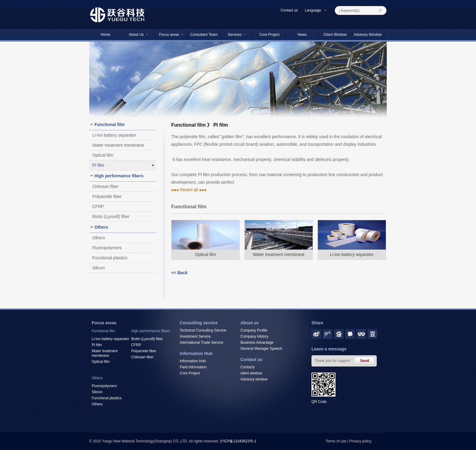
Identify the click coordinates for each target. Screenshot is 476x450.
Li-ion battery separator (114, 135)
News (302, 35)
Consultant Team (204, 35)
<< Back (179, 273)
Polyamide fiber (107, 196)
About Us (138, 35)
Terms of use (336, 441)
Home (105, 35)
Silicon (99, 268)
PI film (98, 165)
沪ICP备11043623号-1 (238, 441)
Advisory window (254, 379)
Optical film (103, 155)
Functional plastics (110, 258)
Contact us (289, 10)
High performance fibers (119, 176)
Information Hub (193, 361)
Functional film (110, 124)
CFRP (98, 206)
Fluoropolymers (107, 248)
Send (364, 361)
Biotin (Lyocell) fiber (111, 216)
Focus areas (171, 35)
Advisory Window (368, 35)
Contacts (248, 367)
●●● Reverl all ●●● (189, 190)
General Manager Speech (261, 349)
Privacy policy (360, 441)
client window (251, 373)
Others (101, 227)
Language (316, 10)
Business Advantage (257, 343)
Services (237, 35)
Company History (254, 336)
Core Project (269, 35)
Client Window (335, 35)
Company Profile (254, 330)
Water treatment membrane (118, 145)
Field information (193, 367)
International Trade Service (201, 343)
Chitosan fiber (105, 186)
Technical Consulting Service (203, 330)
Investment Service (195, 336)
